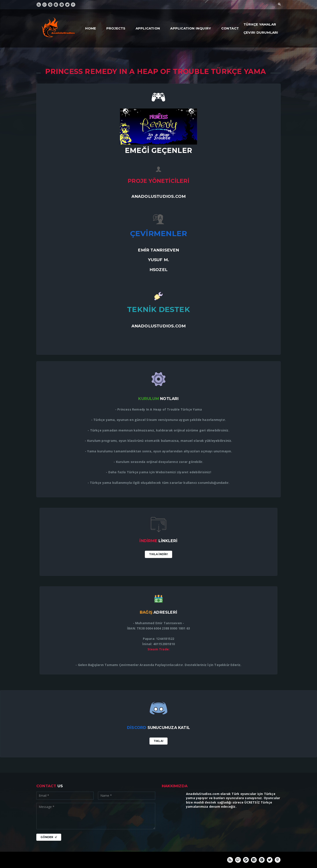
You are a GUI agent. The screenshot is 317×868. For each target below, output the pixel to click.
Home (91, 28)
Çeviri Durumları (261, 32)
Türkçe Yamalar (260, 24)
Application (148, 28)
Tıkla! (158, 741)
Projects (116, 28)
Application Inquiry (191, 28)
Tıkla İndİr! (158, 554)
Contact (230, 28)
